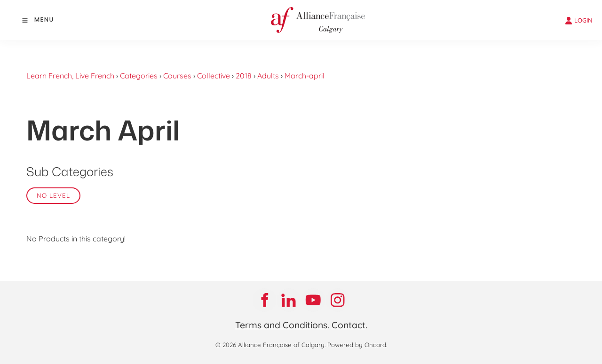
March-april (305, 76)
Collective (214, 76)
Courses (177, 76)
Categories (139, 76)
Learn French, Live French (70, 76)
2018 (244, 76)
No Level (53, 195)
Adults (268, 76)
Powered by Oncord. (357, 345)
